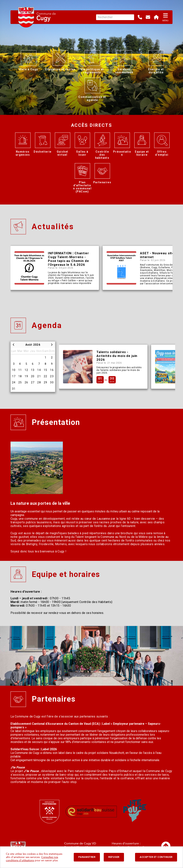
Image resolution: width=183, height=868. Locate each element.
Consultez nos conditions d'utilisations (32, 859)
